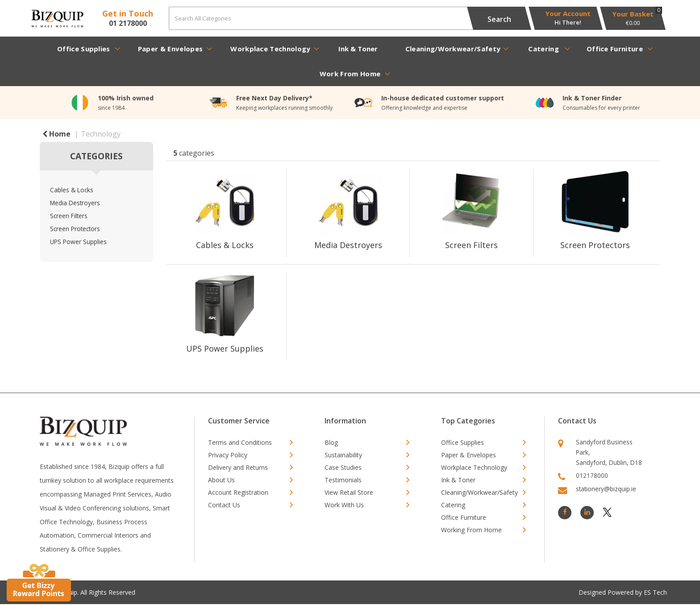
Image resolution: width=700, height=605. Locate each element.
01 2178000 (128, 23)
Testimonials (343, 480)
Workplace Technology (270, 49)
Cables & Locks (72, 190)
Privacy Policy (228, 455)
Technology (101, 134)
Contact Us (224, 505)
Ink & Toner (358, 49)
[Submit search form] (499, 18)
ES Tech (655, 592)
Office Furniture (615, 49)
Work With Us (344, 505)
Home (56, 134)
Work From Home (350, 74)
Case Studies (343, 467)
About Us (221, 480)
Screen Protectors (75, 229)
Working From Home (471, 530)
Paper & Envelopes (170, 49)
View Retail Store (349, 492)
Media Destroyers (75, 203)
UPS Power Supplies (78, 242)
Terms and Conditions (240, 442)
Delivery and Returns (238, 467)
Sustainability (343, 455)
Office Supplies (84, 49)
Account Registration (238, 492)
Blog (331, 442)
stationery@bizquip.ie (606, 489)
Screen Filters (69, 216)
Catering (544, 49)
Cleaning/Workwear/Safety (453, 49)
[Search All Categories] (347, 18)
